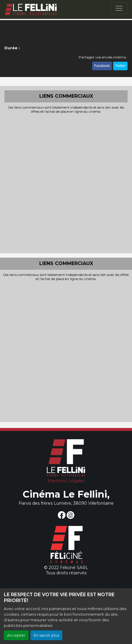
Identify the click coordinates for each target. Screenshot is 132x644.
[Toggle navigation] (119, 8)
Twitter (120, 66)
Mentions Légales (66, 481)
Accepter (16, 635)
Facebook (102, 66)
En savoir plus (46, 635)
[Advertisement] (66, 183)
